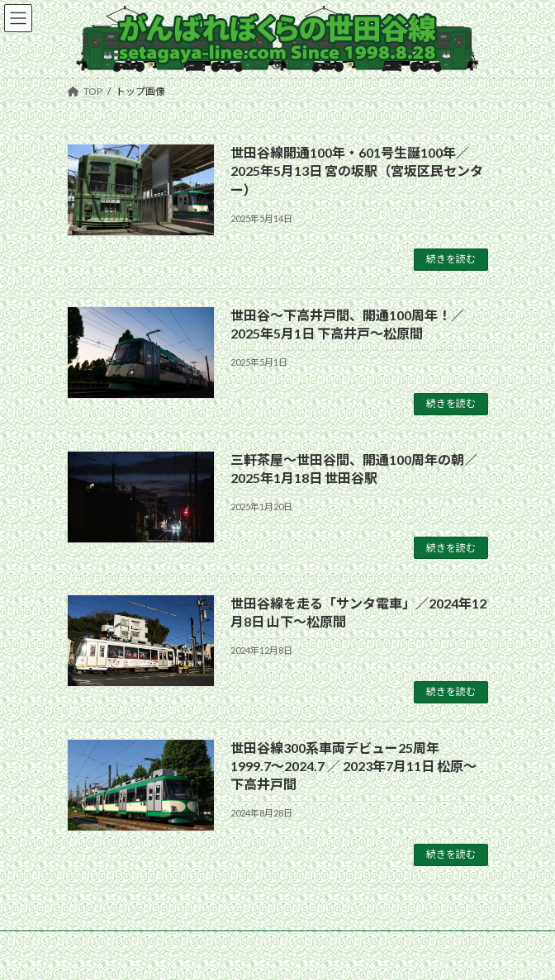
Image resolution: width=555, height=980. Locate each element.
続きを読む (451, 259)
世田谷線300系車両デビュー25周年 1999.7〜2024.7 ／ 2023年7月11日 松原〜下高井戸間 (353, 766)
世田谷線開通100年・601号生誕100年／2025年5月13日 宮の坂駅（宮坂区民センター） (357, 171)
